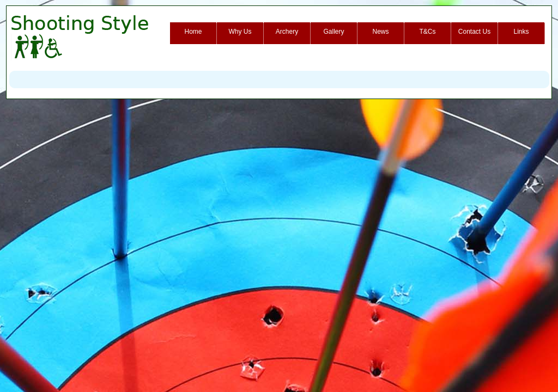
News (380, 32)
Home (193, 32)
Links (521, 32)
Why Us (240, 32)
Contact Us (474, 32)
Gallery (333, 32)
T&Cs (428, 32)
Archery (287, 32)
